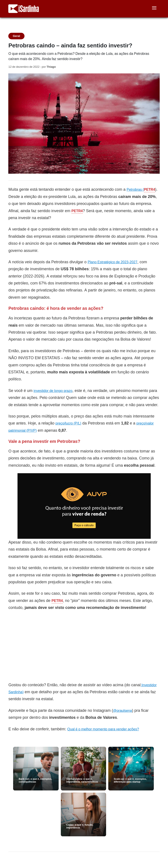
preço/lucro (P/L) (68, 423)
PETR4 (150, 190)
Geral (16, 36)
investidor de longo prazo (53, 391)
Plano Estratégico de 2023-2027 (113, 262)
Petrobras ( (135, 190)
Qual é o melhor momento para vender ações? (103, 729)
